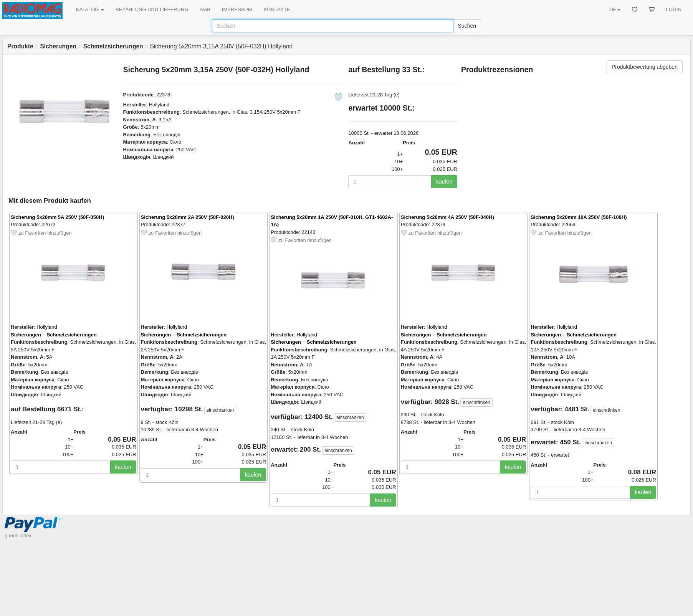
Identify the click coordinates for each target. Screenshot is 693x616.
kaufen (444, 182)
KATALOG (90, 9)
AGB (205, 9)
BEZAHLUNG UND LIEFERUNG (152, 9)
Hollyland (159, 105)
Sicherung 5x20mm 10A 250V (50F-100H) (579, 217)
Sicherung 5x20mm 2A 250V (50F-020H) (188, 217)
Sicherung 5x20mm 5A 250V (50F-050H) (57, 217)
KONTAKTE (277, 9)
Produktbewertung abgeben (645, 67)
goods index (18, 536)
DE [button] (615, 9)
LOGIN (674, 9)
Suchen (467, 26)
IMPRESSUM (237, 9)
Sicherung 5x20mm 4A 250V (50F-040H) (447, 217)
